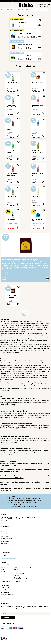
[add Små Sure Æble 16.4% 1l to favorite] (19, 142)
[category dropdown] (3, 5)
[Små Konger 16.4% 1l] (38, 173)
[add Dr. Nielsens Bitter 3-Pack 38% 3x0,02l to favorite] (19, 287)
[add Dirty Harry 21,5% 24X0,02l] (40, 31)
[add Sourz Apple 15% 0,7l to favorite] (19, 73)
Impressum (4, 544)
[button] (1, 609)
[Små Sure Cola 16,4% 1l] (13, 128)
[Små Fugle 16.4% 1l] (13, 24)
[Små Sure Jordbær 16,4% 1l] (38, 105)
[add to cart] (40, 26)
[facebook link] (2, 638)
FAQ (2, 529)
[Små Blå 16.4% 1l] (38, 128)
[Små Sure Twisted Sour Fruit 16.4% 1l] (38, 151)
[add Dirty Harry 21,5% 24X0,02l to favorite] (44, 210)
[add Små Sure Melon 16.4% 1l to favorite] (19, 187)
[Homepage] (26, 5)
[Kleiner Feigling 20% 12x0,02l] (13, 58)
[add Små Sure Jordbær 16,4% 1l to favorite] (44, 96)
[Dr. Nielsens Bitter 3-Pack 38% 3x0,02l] (13, 47)
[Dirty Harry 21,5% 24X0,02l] (13, 35)
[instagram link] (6, 638)
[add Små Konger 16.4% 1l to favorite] (44, 165)
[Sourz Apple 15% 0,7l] (13, 82)
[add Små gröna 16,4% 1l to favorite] (44, 187)
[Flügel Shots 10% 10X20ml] (38, 82)
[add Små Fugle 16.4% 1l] (40, 20)
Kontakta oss (5, 553)
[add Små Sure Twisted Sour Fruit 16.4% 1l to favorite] (44, 142)
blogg (2, 531)
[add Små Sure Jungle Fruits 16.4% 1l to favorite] (19, 165)
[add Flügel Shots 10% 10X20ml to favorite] (44, 73)
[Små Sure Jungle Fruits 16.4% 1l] (13, 173)
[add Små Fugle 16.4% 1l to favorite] (19, 210)
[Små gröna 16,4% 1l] (38, 196)
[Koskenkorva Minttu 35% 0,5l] (13, 105)
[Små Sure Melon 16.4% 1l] (13, 196)
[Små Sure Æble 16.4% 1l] (13, 151)
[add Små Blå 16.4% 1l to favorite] (44, 119)
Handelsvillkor (5, 534)
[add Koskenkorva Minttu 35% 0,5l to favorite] (19, 96)
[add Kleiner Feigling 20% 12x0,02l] (40, 54)
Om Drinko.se (5, 541)
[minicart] (49, 5)
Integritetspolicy (6, 536)
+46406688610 (5, 565)
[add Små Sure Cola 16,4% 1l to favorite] (19, 119)
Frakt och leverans (6, 539)
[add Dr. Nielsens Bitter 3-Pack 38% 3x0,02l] (40, 43)
